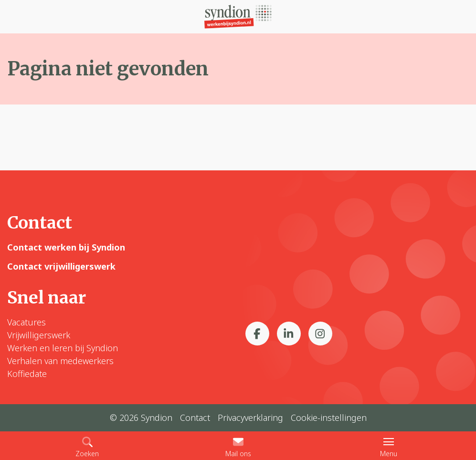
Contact (195, 418)
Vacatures (26, 322)
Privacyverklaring (250, 418)
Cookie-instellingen (329, 418)
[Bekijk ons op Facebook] (257, 334)
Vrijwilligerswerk (39, 335)
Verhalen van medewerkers (60, 361)
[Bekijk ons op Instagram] (320, 334)
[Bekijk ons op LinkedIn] (289, 334)
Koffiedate (27, 374)
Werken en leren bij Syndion (63, 348)
